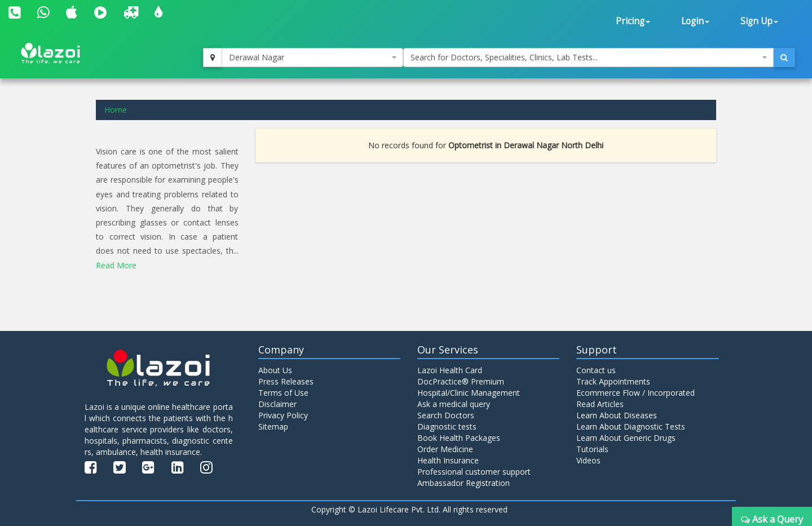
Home (116, 110)
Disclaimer (277, 404)
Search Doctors (446, 415)
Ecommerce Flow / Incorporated (636, 393)
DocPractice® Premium (461, 381)
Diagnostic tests (447, 426)
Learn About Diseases (617, 415)
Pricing (633, 21)
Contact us (596, 370)
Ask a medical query (454, 404)
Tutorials (592, 449)
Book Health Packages (459, 438)
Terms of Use (283, 393)
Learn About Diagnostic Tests (631, 426)
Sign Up (759, 21)
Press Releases (286, 381)
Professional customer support (474, 472)
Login (695, 21)
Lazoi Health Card (450, 370)
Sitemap (273, 426)
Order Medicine (445, 449)
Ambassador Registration (464, 483)
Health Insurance (448, 460)
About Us (275, 370)
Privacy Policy (283, 415)
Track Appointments (613, 381)
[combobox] (312, 58)
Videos (588, 460)
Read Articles (600, 404)
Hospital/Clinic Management (469, 393)
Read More (116, 265)
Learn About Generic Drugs (626, 438)
